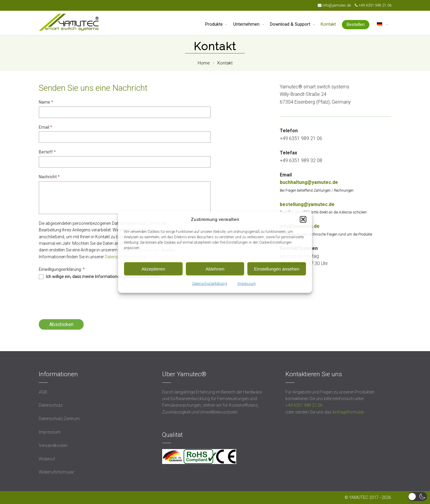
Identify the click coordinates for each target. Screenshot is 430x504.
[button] (303, 219)
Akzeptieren (153, 269)
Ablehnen (215, 269)
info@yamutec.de (337, 5)
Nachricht (49, 177)
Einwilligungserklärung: (62, 269)
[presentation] (84, 297)
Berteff (47, 152)
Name (46, 102)
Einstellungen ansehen (277, 269)
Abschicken (61, 324)
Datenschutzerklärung (210, 284)
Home (204, 63)
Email (46, 127)
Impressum (247, 284)
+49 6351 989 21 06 (375, 5)
